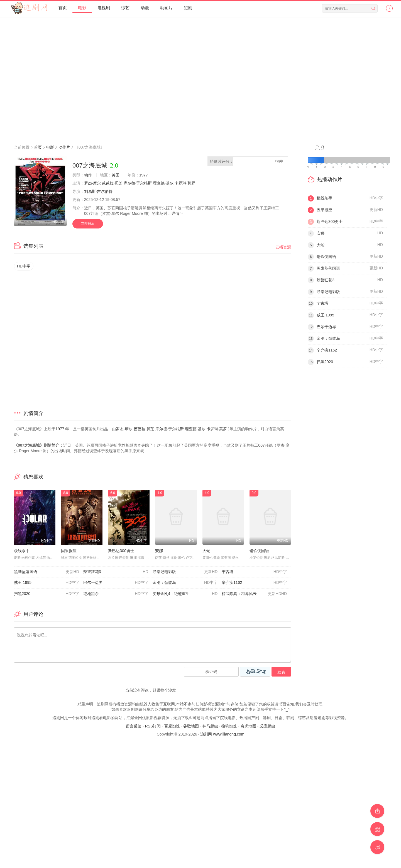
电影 (50, 147)
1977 (144, 175)
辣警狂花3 (116, 572)
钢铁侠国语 (259, 551)
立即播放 (88, 223)
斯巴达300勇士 (121, 551)
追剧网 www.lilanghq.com (222, 734)
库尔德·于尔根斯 (138, 183)
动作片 (64, 147)
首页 (38, 147)
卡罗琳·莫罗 (185, 183)
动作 (88, 175)
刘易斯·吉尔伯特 (98, 191)
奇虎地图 (248, 726)
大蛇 (206, 551)
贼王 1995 (47, 583)
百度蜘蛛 (172, 726)
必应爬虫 (267, 726)
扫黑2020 (47, 594)
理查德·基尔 (163, 183)
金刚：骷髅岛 (185, 583)
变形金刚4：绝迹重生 (185, 594)
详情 (178, 213)
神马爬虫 (210, 726)
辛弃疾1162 (254, 583)
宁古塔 (254, 572)
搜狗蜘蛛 (229, 726)
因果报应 (69, 551)
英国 (116, 175)
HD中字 (24, 266)
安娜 (159, 551)
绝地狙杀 (116, 594)
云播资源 (283, 247)
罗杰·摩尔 (92, 183)
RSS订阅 (153, 726)
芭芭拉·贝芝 (112, 183)
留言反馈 (134, 726)
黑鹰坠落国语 (47, 572)
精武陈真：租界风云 (254, 594)
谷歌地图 (191, 726)
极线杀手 (22, 551)
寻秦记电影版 (185, 572)
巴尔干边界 (116, 583)
